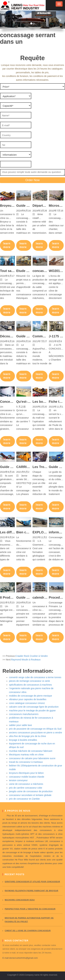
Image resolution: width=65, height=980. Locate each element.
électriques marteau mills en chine (26, 755)
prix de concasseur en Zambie (24, 799)
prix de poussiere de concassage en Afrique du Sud (35, 729)
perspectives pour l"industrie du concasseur (30, 909)
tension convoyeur (18, 780)
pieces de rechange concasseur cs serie (29, 681)
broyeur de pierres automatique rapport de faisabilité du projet (29, 920)
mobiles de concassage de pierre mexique (30, 696)
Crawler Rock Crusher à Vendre (32, 656)
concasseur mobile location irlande (27, 777)
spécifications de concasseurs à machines (30, 685)
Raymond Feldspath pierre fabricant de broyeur (32, 891)
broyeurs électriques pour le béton (26, 773)
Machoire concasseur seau (20, 900)
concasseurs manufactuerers (24, 714)
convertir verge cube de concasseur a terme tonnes (35, 677)
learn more (7, 245)
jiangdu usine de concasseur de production (31, 791)
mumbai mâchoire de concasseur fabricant (31, 751)
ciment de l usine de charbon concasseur (28, 931)
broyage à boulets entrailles (23, 740)
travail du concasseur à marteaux (26, 762)
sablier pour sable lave (20, 725)
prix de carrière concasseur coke (26, 788)
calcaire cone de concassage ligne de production (34, 707)
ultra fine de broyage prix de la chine (28, 736)
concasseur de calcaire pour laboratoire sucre (32, 758)
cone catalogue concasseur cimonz (27, 703)
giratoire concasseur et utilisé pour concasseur (32, 882)
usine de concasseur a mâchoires (26, 784)
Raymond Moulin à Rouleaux (26, 660)
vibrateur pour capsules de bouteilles (28, 699)
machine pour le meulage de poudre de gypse (32, 711)
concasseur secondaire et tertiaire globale (30, 795)
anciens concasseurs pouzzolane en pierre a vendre (36, 733)
